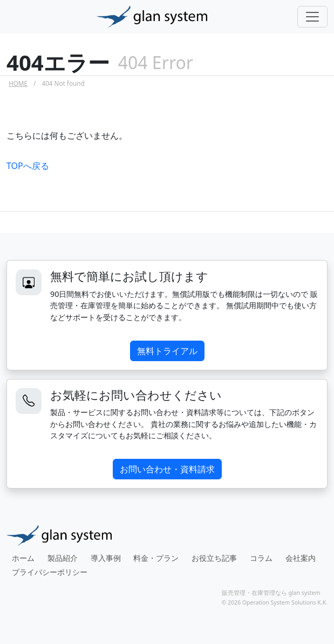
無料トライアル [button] (167, 351)
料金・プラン (156, 558)
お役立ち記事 (214, 558)
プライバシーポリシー (50, 572)
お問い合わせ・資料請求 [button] (167, 469)
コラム (261, 558)
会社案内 (301, 558)
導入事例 (106, 558)
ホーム (23, 558)
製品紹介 (63, 558)
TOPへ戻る (28, 166)
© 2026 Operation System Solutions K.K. (275, 602)
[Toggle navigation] (312, 17)
